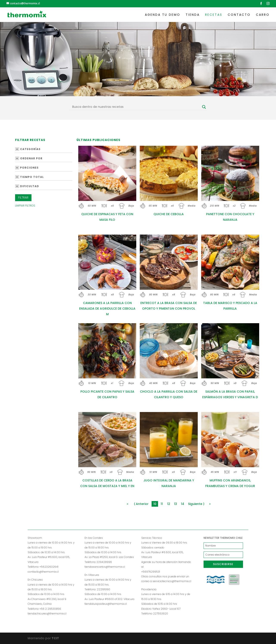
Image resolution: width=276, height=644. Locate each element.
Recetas (214, 15)
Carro (263, 15)
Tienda (193, 15)
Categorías (28, 149)
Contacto (239, 15)
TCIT (55, 638)
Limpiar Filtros (25, 206)
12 (169, 504)
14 (183, 504)
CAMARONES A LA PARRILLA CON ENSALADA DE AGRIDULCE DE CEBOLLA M (107, 309)
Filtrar (23, 197)
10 (155, 504)
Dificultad (27, 186)
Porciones (27, 168)
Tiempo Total (29, 177)
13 (176, 504)
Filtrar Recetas (30, 140)
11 (162, 504)
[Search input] (136, 107)
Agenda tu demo (163, 15)
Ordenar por (29, 158)
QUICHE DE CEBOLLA (169, 214)
